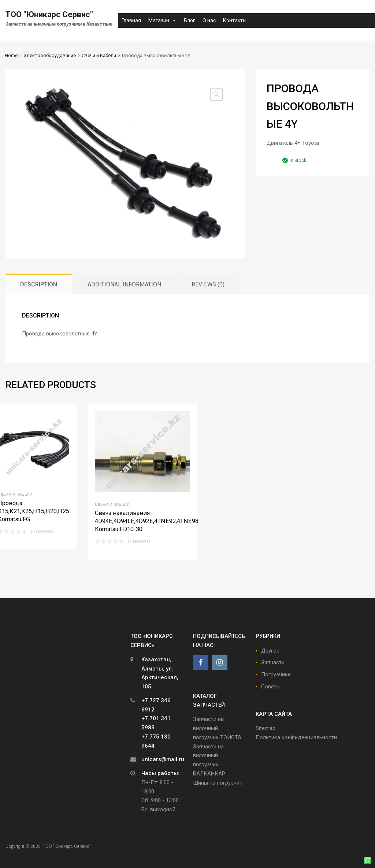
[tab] (39, 284)
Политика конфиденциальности (296, 737)
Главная (131, 20)
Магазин (162, 20)
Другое (270, 651)
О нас (209, 20)
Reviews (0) (208, 284)
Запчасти (273, 662)
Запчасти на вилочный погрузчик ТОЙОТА (217, 728)
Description (39, 284)
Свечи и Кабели (99, 55)
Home (11, 55)
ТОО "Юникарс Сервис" (49, 14)
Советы (271, 687)
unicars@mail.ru (163, 759)
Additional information (124, 284)
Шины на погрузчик (218, 783)
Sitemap (266, 728)
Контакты (235, 20)
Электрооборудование (50, 55)
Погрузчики (276, 675)
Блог (190, 20)
